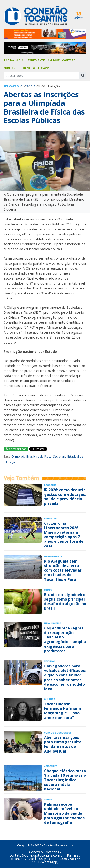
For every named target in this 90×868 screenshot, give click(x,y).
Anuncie (53, 60)
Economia (50, 485)
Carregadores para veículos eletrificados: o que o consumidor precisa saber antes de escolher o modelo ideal (65, 677)
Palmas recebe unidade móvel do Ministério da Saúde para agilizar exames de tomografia (64, 813)
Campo (48, 590)
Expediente (36, 60)
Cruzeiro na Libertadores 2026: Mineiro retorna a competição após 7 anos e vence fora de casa (64, 535)
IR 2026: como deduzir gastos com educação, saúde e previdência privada (65, 497)
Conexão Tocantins (44, 852)
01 (22, 86)
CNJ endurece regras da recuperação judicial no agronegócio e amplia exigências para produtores (65, 639)
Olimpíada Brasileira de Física (32, 457)
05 (26, 86)
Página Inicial (14, 60)
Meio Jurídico (53, 623)
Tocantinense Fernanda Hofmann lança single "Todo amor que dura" (62, 711)
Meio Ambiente (53, 557)
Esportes (50, 519)
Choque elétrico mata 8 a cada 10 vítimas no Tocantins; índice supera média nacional (65, 780)
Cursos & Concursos (58, 733)
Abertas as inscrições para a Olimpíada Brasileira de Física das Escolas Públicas (44, 107)
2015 (32, 86)
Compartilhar (16, 449)
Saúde (48, 800)
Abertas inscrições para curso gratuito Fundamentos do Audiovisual (63, 744)
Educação (11, 87)
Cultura (50, 699)
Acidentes (51, 766)
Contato (69, 60)
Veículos (50, 661)
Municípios (12, 68)
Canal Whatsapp (36, 68)
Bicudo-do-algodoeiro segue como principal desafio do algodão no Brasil (65, 602)
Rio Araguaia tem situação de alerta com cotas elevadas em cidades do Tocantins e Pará (63, 570)
